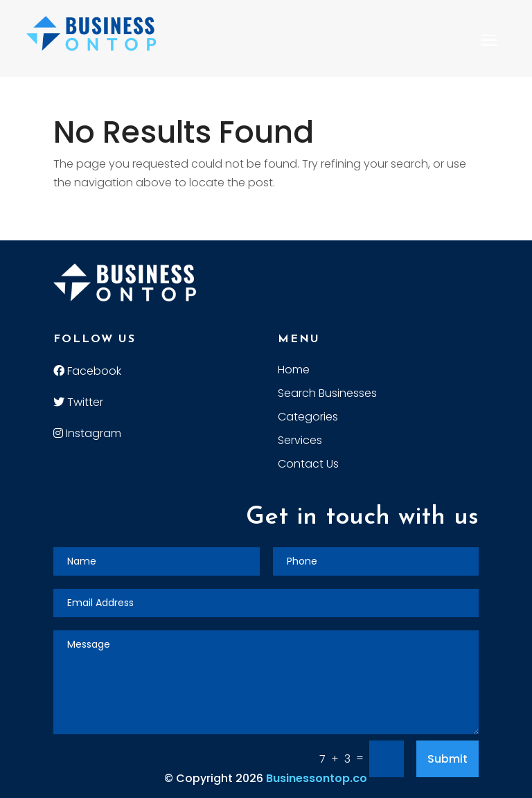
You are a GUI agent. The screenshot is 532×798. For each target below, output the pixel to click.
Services (300, 442)
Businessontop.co (317, 778)
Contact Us (308, 465)
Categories (308, 418)
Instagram (87, 433)
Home (294, 371)
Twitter (78, 402)
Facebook (87, 371)
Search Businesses (327, 395)
